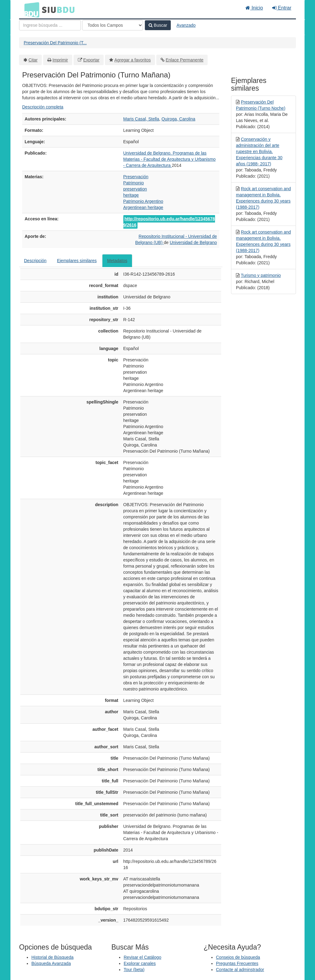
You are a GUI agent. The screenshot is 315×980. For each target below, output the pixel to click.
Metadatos (117, 261)
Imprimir (60, 60)
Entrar (282, 8)
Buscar (158, 25)
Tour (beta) (134, 970)
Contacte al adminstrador (240, 970)
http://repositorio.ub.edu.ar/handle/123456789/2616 (169, 222)
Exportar (91, 60)
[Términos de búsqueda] (50, 25)
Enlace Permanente (184, 60)
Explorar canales (140, 963)
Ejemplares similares (77, 261)
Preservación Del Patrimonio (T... (55, 43)
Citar (33, 60)
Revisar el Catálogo (142, 957)
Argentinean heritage (143, 207)
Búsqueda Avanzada (51, 963)
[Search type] (113, 25)
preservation (135, 189)
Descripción (35, 261)
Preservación (136, 177)
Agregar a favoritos (133, 60)
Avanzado (186, 25)
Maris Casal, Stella (141, 119)
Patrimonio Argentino (143, 201)
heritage (131, 195)
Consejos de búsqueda (238, 957)
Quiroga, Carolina (178, 119)
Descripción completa (43, 107)
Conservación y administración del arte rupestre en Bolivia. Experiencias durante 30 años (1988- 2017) (259, 152)
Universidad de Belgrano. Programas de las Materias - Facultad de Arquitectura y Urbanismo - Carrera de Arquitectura (169, 159)
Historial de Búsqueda (52, 957)
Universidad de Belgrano (193, 242)
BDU (30, 10)
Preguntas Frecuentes (237, 963)
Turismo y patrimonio (261, 275)
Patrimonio (134, 183)
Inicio (254, 8)
